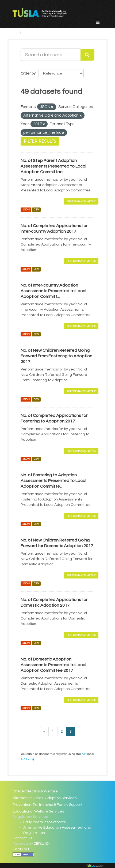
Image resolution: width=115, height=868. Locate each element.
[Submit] (87, 55)
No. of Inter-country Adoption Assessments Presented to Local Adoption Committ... (53, 291)
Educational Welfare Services (38, 811)
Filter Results (40, 141)
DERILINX (42, 844)
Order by (28, 73)
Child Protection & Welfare (35, 791)
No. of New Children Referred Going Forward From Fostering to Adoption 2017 (56, 356)
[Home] (15, 33)
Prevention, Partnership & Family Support (47, 805)
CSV (36, 209)
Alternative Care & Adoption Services (45, 798)
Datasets (34, 33)
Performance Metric (81, 201)
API (84, 754)
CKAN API (21, 849)
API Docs (27, 759)
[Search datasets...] (51, 55)
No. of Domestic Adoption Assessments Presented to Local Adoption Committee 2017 (53, 665)
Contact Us (22, 838)
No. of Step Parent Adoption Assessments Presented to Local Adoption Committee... (53, 166)
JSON (26, 209)
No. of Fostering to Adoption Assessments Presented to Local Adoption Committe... (53, 481)
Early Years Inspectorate (45, 822)
